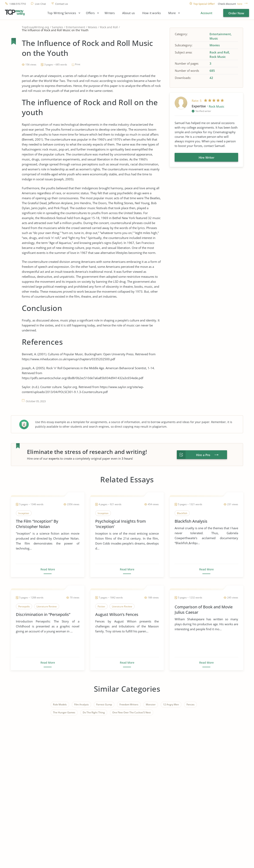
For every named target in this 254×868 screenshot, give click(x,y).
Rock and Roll (109, 27)
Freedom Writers (129, 704)
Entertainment (76, 27)
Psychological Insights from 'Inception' (121, 524)
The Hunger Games (64, 712)
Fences (190, 704)
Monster (151, 704)
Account (206, 13)
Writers (110, 13)
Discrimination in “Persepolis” (43, 614)
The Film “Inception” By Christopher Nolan (37, 524)
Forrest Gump (104, 704)
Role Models (60, 704)
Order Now (236, 13)
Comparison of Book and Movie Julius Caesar (204, 610)
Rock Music (218, 57)
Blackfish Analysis (191, 521)
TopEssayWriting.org (35, 27)
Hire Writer (206, 157)
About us (128, 13)
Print (78, 64)
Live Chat (40, 4)
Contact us (62, 4)
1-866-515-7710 (17, 4)
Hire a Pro (203, 455)
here (240, 4)
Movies (93, 27)
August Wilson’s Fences (117, 614)
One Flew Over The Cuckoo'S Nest (132, 712)
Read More (48, 569)
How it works (152, 13)
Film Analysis (81, 704)
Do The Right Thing (94, 712)
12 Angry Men (171, 704)
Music (214, 38)
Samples (57, 27)
